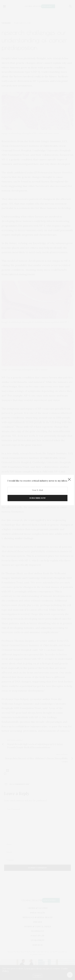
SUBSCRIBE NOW (37, 498)
